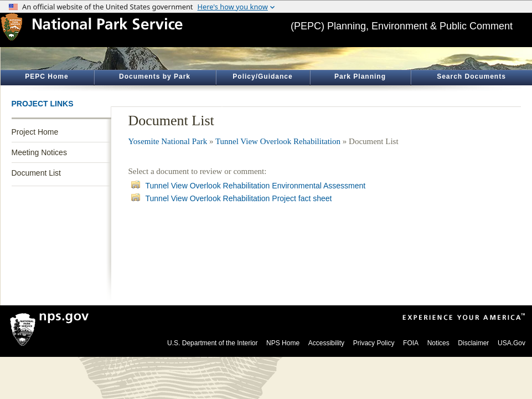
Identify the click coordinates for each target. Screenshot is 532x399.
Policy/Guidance (262, 76)
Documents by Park (155, 76)
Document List (36, 173)
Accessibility (326, 343)
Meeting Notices (39, 152)
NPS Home (283, 343)
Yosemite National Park (168, 141)
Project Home (35, 132)
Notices (438, 343)
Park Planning (360, 76)
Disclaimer (473, 343)
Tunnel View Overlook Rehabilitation (278, 141)
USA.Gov (512, 343)
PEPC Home (47, 76)
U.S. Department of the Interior (212, 343)
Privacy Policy (374, 343)
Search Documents (471, 76)
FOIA (411, 343)
